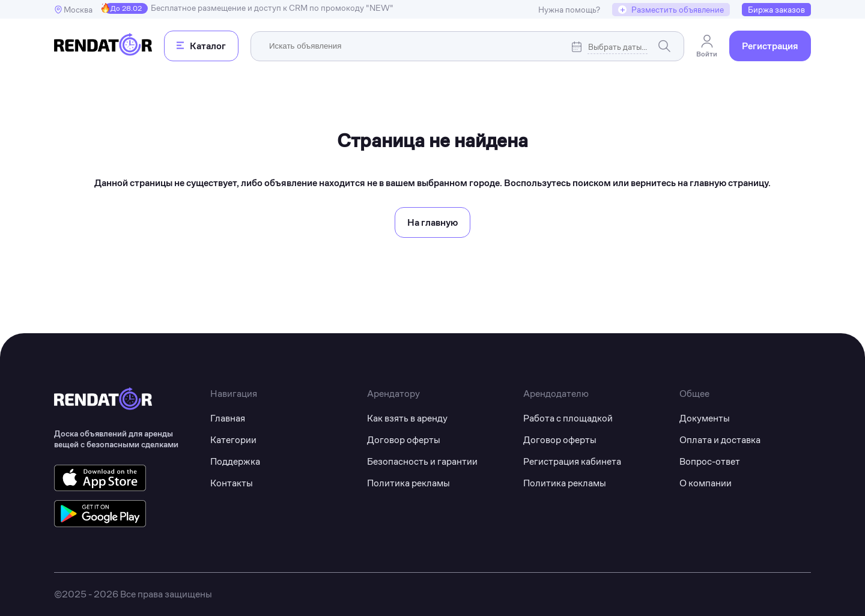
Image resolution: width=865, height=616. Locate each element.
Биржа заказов (776, 10)
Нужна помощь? (569, 10)
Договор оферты (404, 440)
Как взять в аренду (407, 418)
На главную (432, 222)
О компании (706, 483)
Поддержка (235, 461)
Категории (233, 440)
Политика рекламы (408, 483)
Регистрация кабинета (572, 461)
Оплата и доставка (720, 440)
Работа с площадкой (568, 418)
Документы (705, 418)
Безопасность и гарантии (422, 461)
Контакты (232, 483)
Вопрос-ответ (710, 461)
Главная (228, 418)
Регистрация (770, 46)
